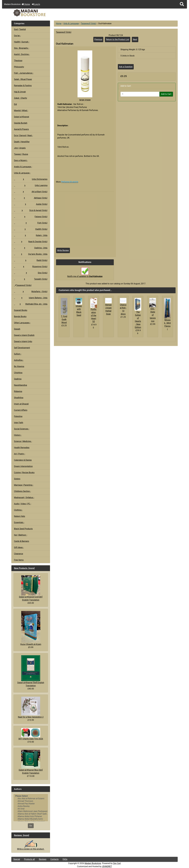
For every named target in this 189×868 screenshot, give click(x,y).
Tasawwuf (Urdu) (89, 24)
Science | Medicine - (23, 441)
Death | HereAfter (22, 142)
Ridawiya (18, 391)
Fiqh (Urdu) (31, 223)
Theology (18, 61)
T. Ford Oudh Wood (64, 319)
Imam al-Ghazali (21, 404)
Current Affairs (21, 410)
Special (17, 859)
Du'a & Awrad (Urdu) (31, 210)
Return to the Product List (118, 39)
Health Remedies (22, 448)
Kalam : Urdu (31, 235)
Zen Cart (117, 863)
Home (26, 4)
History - (18, 435)
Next (135, 39)
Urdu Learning (31, 185)
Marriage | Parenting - (24, 485)
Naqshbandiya (20, 385)
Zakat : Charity (20, 98)
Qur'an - (17, 36)
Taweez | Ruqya (21, 154)
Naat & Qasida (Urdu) (31, 242)
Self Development (22, 348)
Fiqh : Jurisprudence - (24, 73)
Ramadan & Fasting (23, 86)
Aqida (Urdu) (31, 204)
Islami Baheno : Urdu (31, 298)
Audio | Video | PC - (23, 504)
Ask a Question (126, 67)
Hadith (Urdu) (31, 229)
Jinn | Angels (20, 148)
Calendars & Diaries (23, 460)
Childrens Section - (22, 491)
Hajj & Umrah (20, 92)
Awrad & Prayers (21, 129)
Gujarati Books (21, 310)
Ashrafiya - (19, 360)
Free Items (19, 560)
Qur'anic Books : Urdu (31, 254)
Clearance (18, 554)
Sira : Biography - (22, 48)
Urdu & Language (71, 24)
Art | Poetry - (20, 454)
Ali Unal (31, 809)
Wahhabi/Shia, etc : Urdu (31, 304)
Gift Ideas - (19, 547)
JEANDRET (107, 866)
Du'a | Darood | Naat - (23, 135)
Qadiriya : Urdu (31, 248)
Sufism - (18, 354)
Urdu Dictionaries (31, 179)
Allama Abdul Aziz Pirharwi (31, 816)
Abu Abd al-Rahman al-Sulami (31, 799)
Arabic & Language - (23, 167)
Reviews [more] (22, 835)
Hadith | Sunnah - (22, 42)
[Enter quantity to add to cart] (140, 94)
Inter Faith (19, 423)
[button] (182, 4)
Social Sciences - (22, 429)
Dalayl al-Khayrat (21, 117)
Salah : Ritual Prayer (23, 79)
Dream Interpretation (23, 466)
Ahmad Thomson (31, 801)
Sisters (17, 479)
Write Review (63, 250)
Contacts (54, 859)
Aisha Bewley (31, 806)
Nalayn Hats (20, 516)
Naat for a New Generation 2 (31, 707)
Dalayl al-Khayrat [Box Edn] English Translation (31, 762)
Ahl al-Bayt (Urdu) (31, 192)
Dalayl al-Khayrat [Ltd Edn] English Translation (31, 588)
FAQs (65, 859)
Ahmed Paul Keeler (31, 804)
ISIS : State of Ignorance (153, 315)
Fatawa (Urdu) (31, 217)
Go (31, 826)
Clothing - (18, 510)
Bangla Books (20, 316)
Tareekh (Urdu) (31, 279)
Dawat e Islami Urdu (23, 341)
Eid (15, 104)
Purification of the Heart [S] (94, 315)
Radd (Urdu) (31, 260)
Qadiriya (18, 379)
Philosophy (19, 67)
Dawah (17, 329)
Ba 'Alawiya (19, 366)
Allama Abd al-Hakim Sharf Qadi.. (31, 814)
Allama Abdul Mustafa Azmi (31, 819)
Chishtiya (18, 373)
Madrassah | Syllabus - (24, 498)
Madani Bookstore (93, 863)
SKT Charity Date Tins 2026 (31, 734)
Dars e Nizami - (21, 160)
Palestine (18, 416)
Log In (36, 4)
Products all (29, 859)
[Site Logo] (39, 13)
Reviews (43, 859)
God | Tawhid (20, 29)
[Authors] (31, 808)
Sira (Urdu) (31, 273)
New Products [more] (24, 568)
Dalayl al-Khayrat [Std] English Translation (31, 671)
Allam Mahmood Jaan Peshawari (31, 811)
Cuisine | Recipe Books (24, 473)
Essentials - (19, 522)
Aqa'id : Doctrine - (22, 54)
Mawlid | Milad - (21, 111)
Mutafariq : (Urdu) (31, 292)
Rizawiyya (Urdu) (31, 267)
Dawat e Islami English (24, 335)
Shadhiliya (19, 398)
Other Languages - (22, 323)
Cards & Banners (21, 541)
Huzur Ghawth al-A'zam (31, 628)
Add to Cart (166, 94)
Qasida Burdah (21, 123)
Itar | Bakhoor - (21, 535)
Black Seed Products (23, 529)
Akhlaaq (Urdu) (31, 198)
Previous (98, 39)
